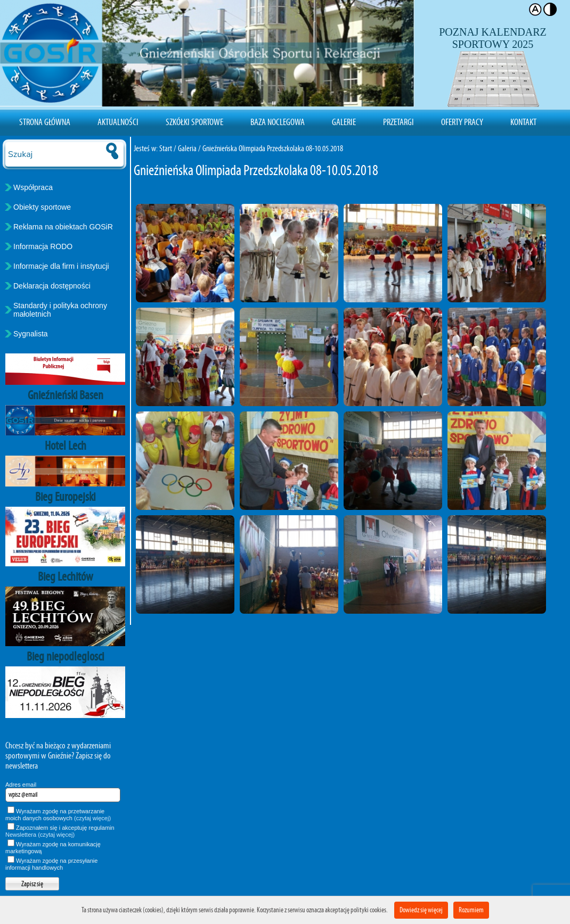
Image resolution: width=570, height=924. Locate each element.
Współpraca (33, 187)
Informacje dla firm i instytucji (61, 266)
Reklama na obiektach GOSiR (63, 227)
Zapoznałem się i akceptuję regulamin (60, 831)
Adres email (21, 785)
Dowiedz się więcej (421, 910)
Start (166, 148)
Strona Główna (45, 122)
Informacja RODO (43, 246)
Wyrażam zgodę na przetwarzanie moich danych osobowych (58, 815)
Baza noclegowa (278, 122)
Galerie (344, 122)
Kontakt (523, 122)
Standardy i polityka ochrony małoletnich (60, 310)
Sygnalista (31, 334)
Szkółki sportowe (194, 122)
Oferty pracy (462, 122)
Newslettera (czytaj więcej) (40, 835)
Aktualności (118, 122)
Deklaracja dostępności (52, 286)
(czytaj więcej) (92, 818)
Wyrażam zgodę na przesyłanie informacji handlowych (51, 864)
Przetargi (398, 122)
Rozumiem (471, 910)
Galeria (187, 148)
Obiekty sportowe (42, 207)
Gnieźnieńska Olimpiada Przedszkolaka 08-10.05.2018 (273, 148)
